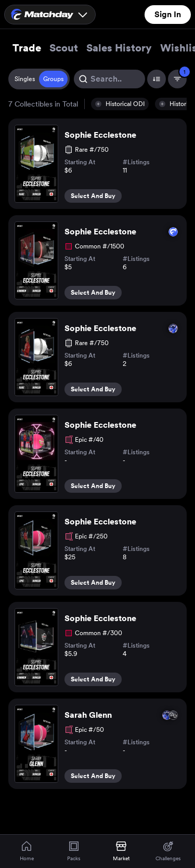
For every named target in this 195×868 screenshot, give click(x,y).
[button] (120, 104)
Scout (64, 48)
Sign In (168, 14)
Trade (27, 48)
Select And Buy (93, 196)
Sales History (119, 48)
